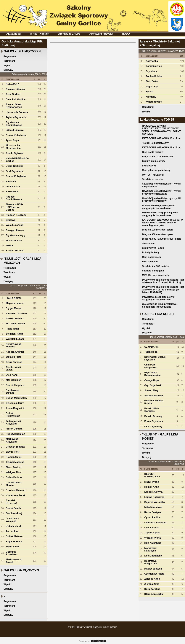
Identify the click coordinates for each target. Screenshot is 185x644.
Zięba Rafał (12, 547)
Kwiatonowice (154, 102)
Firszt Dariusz (14, 467)
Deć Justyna (151, 528)
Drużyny (8, 70)
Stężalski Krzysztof (11, 502)
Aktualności (14, 34)
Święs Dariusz (14, 477)
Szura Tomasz (14, 362)
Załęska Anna (152, 579)
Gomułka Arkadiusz (12, 553)
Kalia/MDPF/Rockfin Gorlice (17, 160)
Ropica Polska (154, 76)
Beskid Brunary (153, 416)
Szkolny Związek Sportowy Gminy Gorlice (56, 15)
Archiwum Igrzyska (101, 34)
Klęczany (151, 97)
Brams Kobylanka (16, 176)
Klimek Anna (152, 487)
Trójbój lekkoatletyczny (155, 143)
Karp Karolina (152, 589)
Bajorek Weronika (155, 502)
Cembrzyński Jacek (13, 368)
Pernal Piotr (13, 531)
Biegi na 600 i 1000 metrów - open (161, 239)
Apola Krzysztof (15, 408)
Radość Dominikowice (14, 198)
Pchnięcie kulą (150, 252)
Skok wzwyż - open (153, 248)
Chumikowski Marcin (14, 484)
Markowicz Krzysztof (12, 440)
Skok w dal (148, 243)
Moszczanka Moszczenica (13, 147)
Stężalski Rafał (14, 334)
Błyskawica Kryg (15, 235)
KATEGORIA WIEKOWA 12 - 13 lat (161, 147)
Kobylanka (152, 61)
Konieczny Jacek (16, 495)
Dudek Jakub (13, 508)
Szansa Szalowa (154, 396)
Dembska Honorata (155, 523)
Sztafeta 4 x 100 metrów (156, 266)
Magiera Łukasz (15, 303)
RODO (126, 34)
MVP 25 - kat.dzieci (153, 175)
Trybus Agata (152, 533)
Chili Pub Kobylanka (150, 366)
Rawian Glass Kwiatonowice (14, 106)
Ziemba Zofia (152, 584)
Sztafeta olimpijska (153, 271)
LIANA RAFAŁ (14, 298)
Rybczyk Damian (15, 434)
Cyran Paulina (152, 517)
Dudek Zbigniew (15, 385)
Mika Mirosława (153, 507)
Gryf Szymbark (14, 171)
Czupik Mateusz (15, 462)
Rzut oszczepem (151, 257)
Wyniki (7, 65)
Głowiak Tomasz (15, 447)
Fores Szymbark (154, 421)
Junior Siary (13, 186)
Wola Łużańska (15, 225)
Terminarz (9, 61)
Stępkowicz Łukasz (12, 391)
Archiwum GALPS (69, 34)
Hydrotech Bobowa (17, 112)
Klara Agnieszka (154, 594)
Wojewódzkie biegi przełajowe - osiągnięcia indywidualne (160, 214)
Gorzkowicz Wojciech (12, 520)
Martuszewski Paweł (14, 561)
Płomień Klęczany (16, 215)
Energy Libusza (15, 230)
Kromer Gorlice (15, 251)
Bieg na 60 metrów (153, 152)
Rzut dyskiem (150, 261)
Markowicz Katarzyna (150, 549)
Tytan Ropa (12, 140)
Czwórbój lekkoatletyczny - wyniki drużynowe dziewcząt (162, 192)
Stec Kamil (12, 375)
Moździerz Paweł (15, 323)
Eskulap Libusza (15, 89)
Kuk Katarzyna (153, 543)
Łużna (9, 245)
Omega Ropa (152, 380)
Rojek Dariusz (14, 542)
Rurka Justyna (153, 512)
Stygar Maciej (14, 308)
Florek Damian (14, 429)
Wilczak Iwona (152, 538)
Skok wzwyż (149, 166)
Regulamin (10, 56)
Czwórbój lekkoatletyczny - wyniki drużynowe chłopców (162, 199)
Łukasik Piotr (13, 357)
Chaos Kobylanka (16, 135)
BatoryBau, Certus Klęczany (155, 358)
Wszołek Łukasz (15, 339)
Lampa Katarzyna (154, 497)
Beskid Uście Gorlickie (152, 410)
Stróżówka (12, 191)
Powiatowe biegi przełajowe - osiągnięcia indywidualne (159, 207)
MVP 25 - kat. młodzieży (156, 275)
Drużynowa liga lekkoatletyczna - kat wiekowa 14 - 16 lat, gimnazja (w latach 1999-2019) (163, 290)
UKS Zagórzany (153, 426)
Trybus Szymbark (16, 117)
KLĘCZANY (12, 84)
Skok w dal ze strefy (154, 161)
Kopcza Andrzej (15, 352)
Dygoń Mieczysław (16, 398)
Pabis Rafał (12, 329)
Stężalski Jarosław (16, 313)
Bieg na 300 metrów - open (157, 234)
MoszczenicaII (14, 240)
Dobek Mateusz (15, 536)
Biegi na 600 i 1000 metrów (157, 156)
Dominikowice (154, 66)
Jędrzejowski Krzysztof (13, 422)
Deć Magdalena (153, 556)
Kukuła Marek (14, 526)
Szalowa (11, 220)
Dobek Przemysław (13, 415)
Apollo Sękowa (14, 153)
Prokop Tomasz (15, 318)
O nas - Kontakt (40, 34)
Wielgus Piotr (13, 472)
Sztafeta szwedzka (153, 179)
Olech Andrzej (14, 513)
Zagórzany (152, 86)
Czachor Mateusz (16, 490)
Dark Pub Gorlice (16, 99)
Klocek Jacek (13, 457)
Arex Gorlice (13, 94)
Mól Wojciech (13, 380)
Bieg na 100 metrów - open (157, 230)
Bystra (149, 92)
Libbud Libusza (15, 130)
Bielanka (11, 181)
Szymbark (151, 71)
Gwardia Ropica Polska (153, 402)
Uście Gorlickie (15, 166)
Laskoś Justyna (153, 492)
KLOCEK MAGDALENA (152, 475)
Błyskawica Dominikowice (14, 124)
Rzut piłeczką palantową (156, 170)
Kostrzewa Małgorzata (151, 562)
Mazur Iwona (152, 482)
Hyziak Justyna (153, 569)
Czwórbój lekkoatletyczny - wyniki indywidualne (162, 185)
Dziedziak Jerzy (15, 403)
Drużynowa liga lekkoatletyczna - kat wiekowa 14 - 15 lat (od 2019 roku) (163, 281)
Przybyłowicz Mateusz (13, 345)
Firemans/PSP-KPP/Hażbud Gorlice (14, 207)
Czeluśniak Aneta (154, 574)
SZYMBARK (151, 347)
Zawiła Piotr (13, 452)
